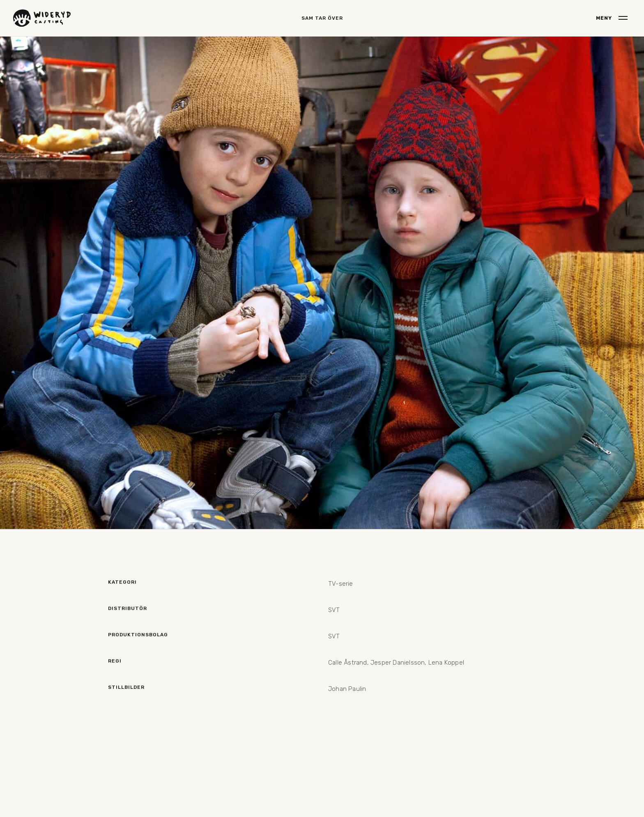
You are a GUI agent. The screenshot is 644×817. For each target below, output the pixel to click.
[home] (42, 18)
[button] (612, 18)
